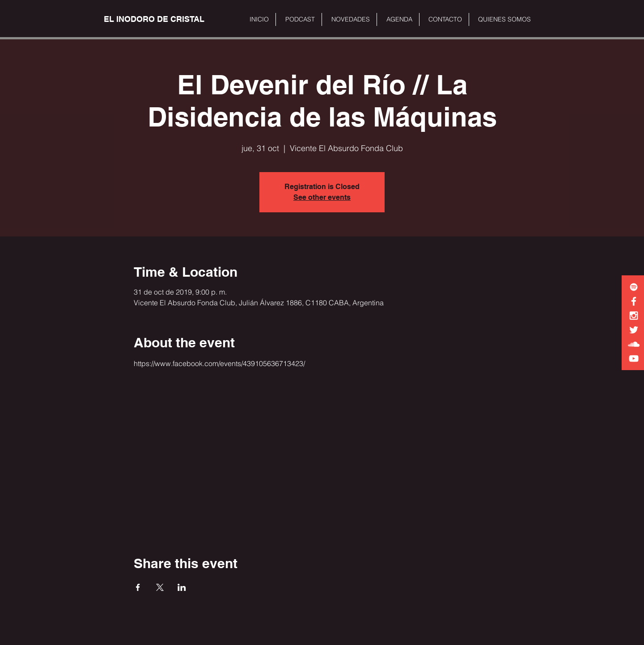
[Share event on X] (160, 587)
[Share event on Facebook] (138, 587)
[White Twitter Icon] (634, 330)
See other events (322, 197)
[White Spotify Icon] (634, 287)
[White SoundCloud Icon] (634, 344)
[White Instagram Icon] (634, 316)
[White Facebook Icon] (634, 301)
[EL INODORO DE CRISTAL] (154, 19)
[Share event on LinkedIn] (182, 587)
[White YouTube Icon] (634, 358)
